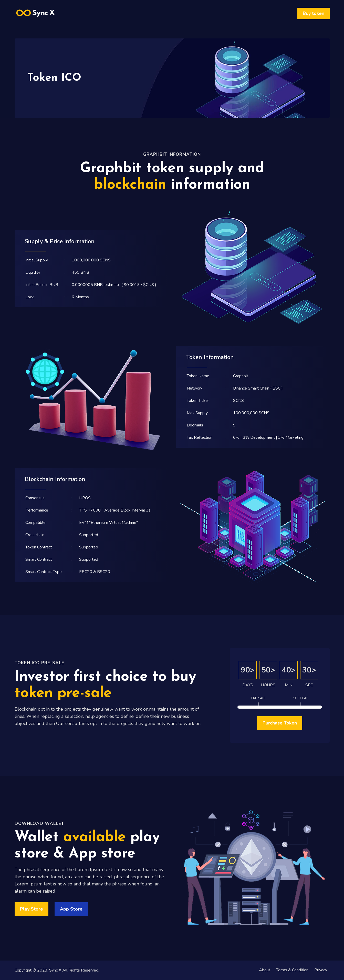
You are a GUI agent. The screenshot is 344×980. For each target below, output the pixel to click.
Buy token (314, 13)
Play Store (32, 909)
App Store (71, 909)
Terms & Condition (292, 970)
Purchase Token (280, 723)
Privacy (321, 970)
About (264, 970)
